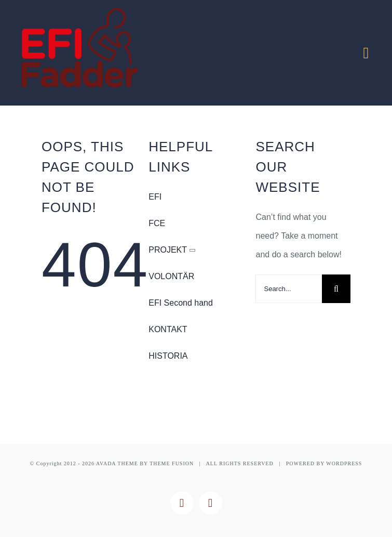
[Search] (336, 289)
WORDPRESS (344, 463)
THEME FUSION (172, 463)
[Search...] (289, 289)
